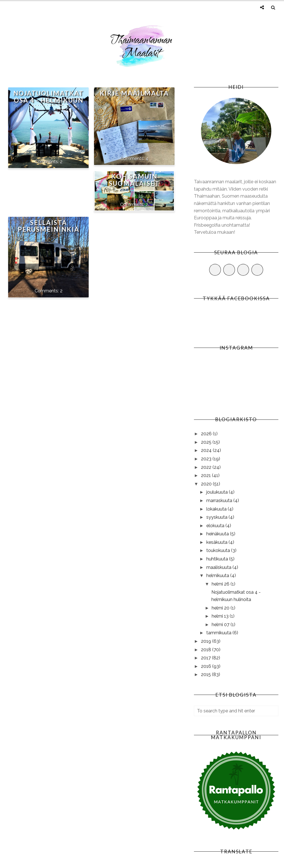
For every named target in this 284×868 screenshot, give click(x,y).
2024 (207, 450)
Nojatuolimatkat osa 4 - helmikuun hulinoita (48, 100)
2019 (207, 641)
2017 (206, 658)
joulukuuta (218, 492)
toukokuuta (219, 550)
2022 (207, 467)
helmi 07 (221, 625)
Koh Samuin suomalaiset (134, 180)
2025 (207, 442)
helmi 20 (221, 608)
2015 (206, 674)
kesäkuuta (217, 542)
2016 (207, 666)
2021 (206, 475)
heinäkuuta (218, 534)
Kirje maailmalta (134, 93)
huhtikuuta (218, 559)
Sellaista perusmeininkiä (49, 226)
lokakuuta (217, 509)
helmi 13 (221, 616)
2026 (207, 434)
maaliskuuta (219, 567)
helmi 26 (221, 584)
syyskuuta (217, 517)
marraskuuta (220, 501)
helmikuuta (218, 576)
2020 (207, 484)
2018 (207, 650)
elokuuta (216, 526)
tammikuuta (219, 633)
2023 (207, 459)
